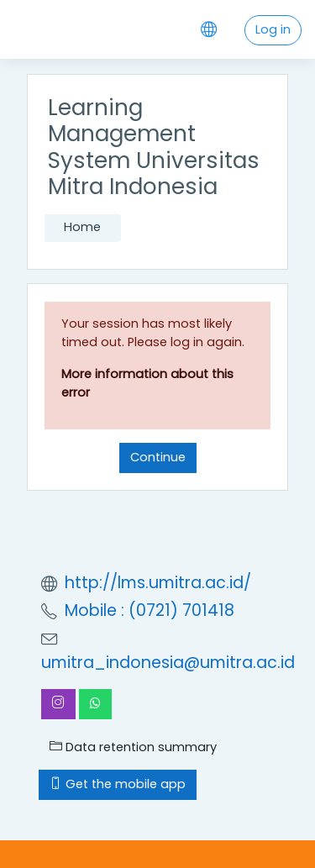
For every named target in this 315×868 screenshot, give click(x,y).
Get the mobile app (118, 784)
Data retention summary (133, 747)
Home (82, 227)
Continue (158, 457)
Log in (273, 29)
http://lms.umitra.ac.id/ (158, 583)
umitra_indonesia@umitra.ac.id (168, 663)
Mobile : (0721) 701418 (150, 610)
